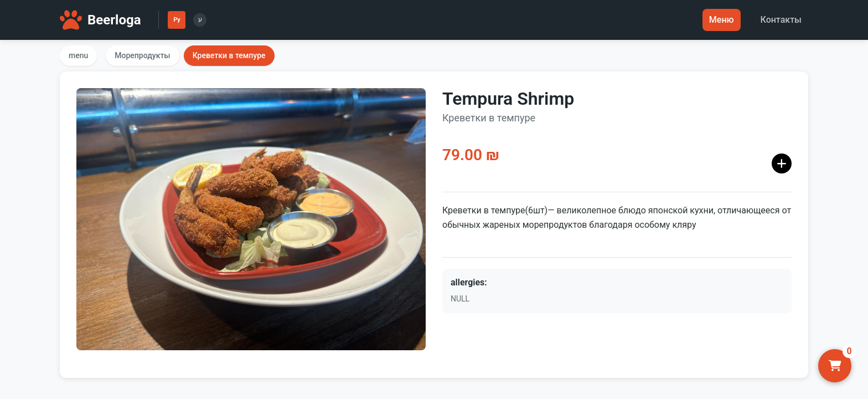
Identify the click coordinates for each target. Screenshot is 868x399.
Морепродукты (142, 55)
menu (78, 55)
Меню (722, 20)
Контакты (781, 20)
